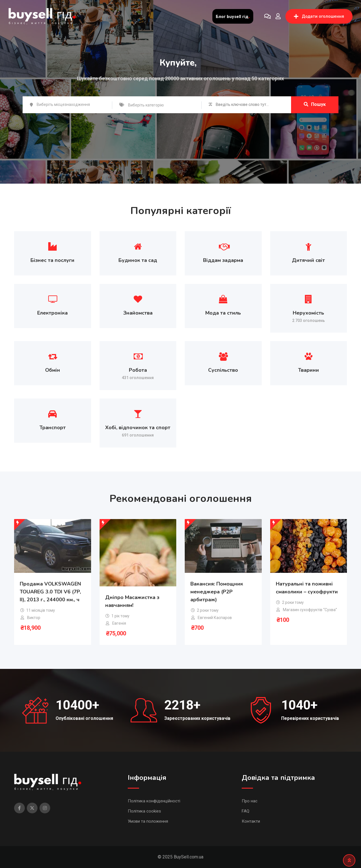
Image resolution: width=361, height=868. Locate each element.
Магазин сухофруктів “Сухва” (310, 610)
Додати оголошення (319, 16)
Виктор (34, 618)
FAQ (246, 811)
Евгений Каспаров (215, 618)
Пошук (315, 104)
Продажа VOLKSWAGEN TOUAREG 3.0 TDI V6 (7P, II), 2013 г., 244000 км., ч (50, 592)
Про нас (250, 801)
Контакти (251, 821)
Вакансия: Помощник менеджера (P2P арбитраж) (217, 592)
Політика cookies (144, 811)
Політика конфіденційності (154, 801)
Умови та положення (148, 821)
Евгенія (119, 623)
